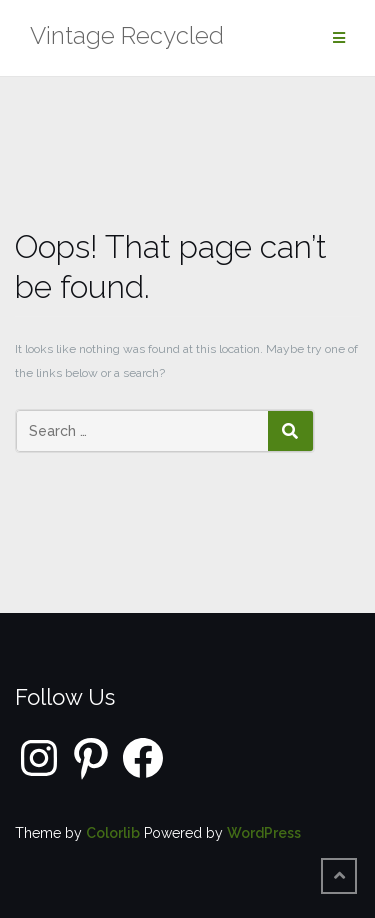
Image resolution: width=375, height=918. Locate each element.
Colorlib (113, 833)
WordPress (264, 833)
